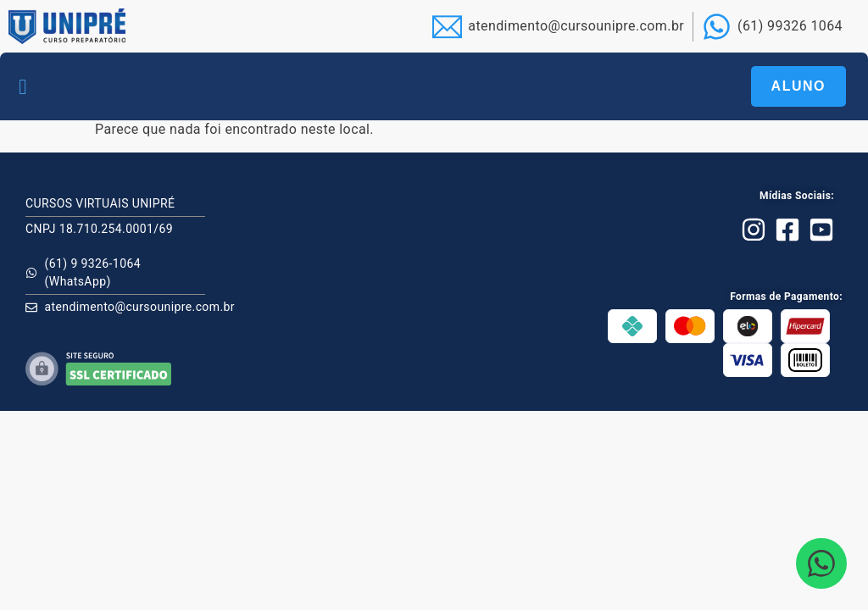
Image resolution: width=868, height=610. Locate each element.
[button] (23, 86)
